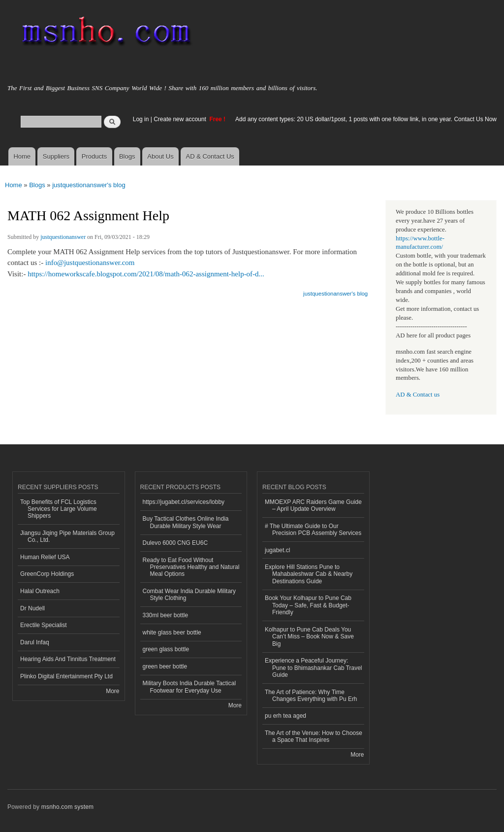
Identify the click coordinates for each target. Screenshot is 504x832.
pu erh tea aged (285, 716)
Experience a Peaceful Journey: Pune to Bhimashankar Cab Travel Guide (314, 668)
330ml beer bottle (166, 615)
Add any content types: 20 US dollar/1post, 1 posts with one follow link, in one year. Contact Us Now (366, 119)
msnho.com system (67, 807)
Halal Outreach (40, 591)
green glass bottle (166, 649)
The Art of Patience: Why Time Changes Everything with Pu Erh (311, 696)
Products (94, 156)
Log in (141, 119)
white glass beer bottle (172, 632)
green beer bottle (165, 666)
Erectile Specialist (44, 625)
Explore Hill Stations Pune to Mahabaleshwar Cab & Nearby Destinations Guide (309, 574)
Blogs (127, 156)
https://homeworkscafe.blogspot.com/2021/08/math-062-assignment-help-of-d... (146, 274)
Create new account (181, 119)
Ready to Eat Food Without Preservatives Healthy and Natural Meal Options (191, 567)
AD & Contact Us (210, 156)
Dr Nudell (32, 608)
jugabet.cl (277, 550)
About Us (160, 156)
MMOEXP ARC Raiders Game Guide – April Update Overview (313, 505)
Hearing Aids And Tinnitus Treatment (68, 659)
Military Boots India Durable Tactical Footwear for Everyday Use (189, 687)
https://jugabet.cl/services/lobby (184, 502)
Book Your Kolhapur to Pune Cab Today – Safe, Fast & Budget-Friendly (308, 605)
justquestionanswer (63, 237)
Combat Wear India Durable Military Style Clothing (189, 595)
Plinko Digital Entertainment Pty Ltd (66, 676)
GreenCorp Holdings (47, 574)
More (112, 691)
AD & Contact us (418, 395)
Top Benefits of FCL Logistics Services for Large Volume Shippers (59, 509)
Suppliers (56, 156)
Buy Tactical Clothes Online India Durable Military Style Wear (186, 522)
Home (22, 156)
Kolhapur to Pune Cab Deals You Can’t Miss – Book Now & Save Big (309, 637)
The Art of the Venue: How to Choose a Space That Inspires (314, 736)
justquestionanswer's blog (89, 185)
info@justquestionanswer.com (90, 263)
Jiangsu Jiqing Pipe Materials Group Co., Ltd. (67, 536)
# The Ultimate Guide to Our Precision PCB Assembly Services (313, 530)
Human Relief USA (45, 557)
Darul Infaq (35, 642)
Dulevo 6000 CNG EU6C (175, 543)
